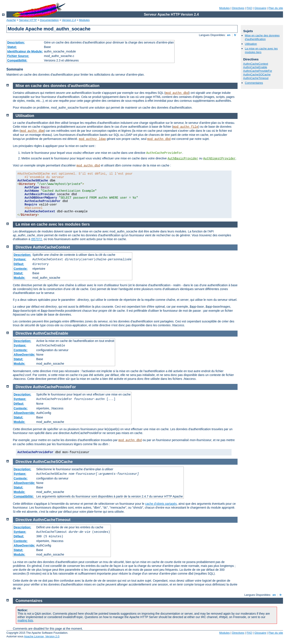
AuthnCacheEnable (255, 67)
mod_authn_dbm (32, 131)
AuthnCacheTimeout (256, 78)
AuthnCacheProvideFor (258, 71)
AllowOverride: (24, 355)
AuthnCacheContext (256, 64)
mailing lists (25, 620)
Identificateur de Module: (25, 51)
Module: (20, 278)
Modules (224, 8)
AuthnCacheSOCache (257, 74)
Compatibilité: (17, 60)
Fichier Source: (18, 56)
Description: (16, 42)
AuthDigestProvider (219, 159)
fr (235, 35)
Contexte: (21, 269)
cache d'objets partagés (161, 504)
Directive (24, 247)
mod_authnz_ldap (92, 139)
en (229, 35)
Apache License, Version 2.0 (42, 636)
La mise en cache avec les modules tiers (261, 50)
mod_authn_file (186, 127)
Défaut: (19, 264)
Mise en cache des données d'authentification (262, 37)
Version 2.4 (69, 20)
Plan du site (276, 8)
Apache (11, 20)
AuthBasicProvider (183, 159)
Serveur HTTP (28, 20)
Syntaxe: (20, 259)
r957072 (36, 239)
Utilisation (251, 44)
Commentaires (254, 83)
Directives (238, 8)
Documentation (49, 20)
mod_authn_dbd (177, 93)
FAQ (249, 8)
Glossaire (260, 8)
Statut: (12, 47)
